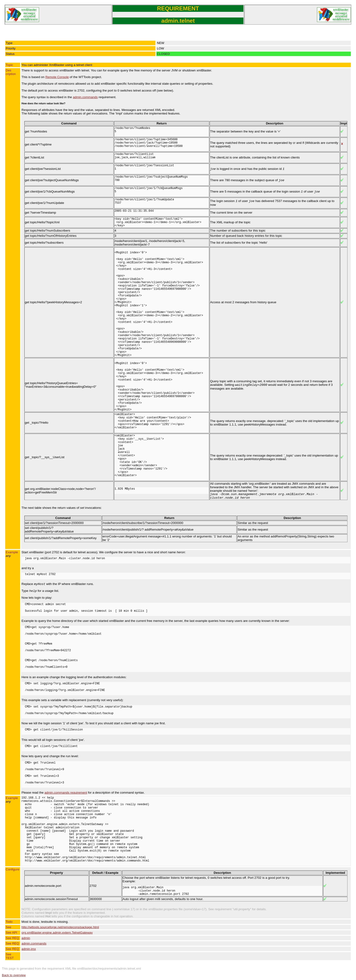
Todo (9, 922)
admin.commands (85, 97)
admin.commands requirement (66, 793)
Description (11, 72)
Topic (9, 65)
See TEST (10, 956)
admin (26, 938)
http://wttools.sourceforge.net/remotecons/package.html (60, 927)
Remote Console (57, 77)
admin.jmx (29, 949)
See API (11, 933)
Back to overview (14, 975)
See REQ (12, 938)
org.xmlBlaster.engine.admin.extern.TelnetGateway (57, 933)
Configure (13, 869)
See (9, 927)
